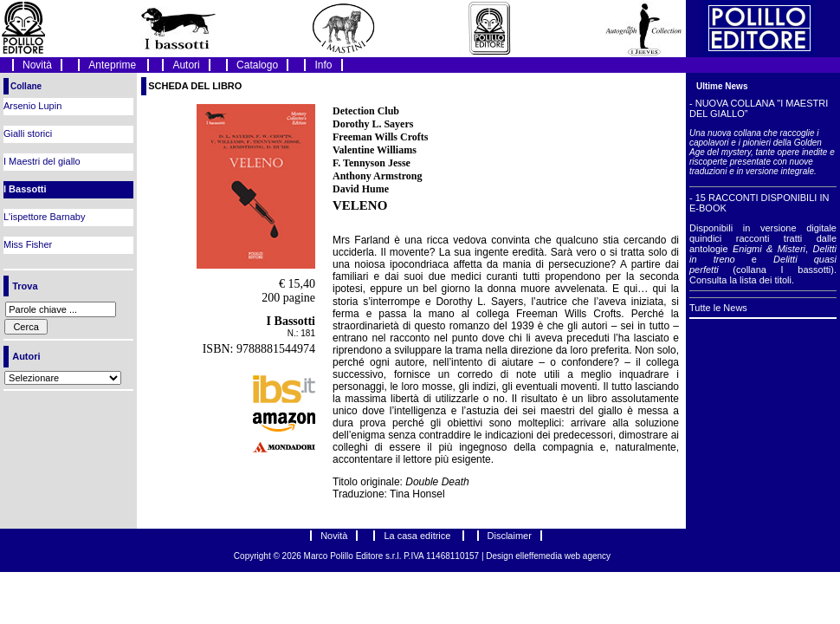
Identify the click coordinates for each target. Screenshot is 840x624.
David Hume (361, 189)
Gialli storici (28, 133)
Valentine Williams (375, 150)
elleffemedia (540, 556)
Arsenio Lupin (32, 106)
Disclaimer (510, 536)
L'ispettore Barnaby (44, 217)
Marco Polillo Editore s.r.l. (353, 556)
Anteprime (113, 65)
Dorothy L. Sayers (373, 124)
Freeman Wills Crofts (380, 137)
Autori (186, 65)
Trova (25, 286)
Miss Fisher (28, 244)
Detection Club (366, 111)
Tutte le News (718, 308)
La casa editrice (418, 536)
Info (323, 65)
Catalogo (257, 65)
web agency (588, 556)
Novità (37, 65)
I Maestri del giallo (42, 161)
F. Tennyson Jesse (372, 163)
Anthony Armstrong (377, 176)
